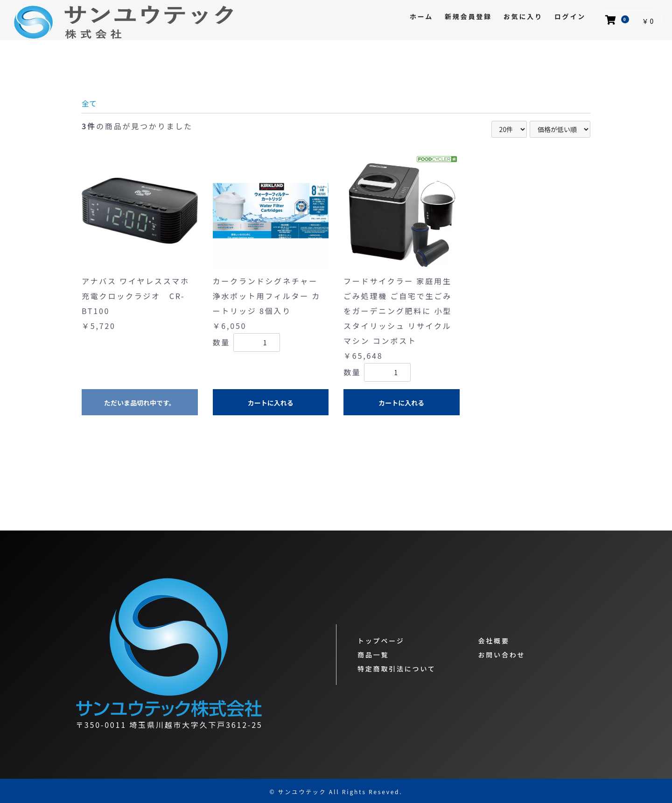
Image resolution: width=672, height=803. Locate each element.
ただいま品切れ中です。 (140, 403)
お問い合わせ (502, 655)
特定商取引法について (397, 669)
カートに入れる (271, 403)
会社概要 (494, 641)
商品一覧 (373, 655)
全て (89, 103)
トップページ (381, 641)
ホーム (421, 16)
